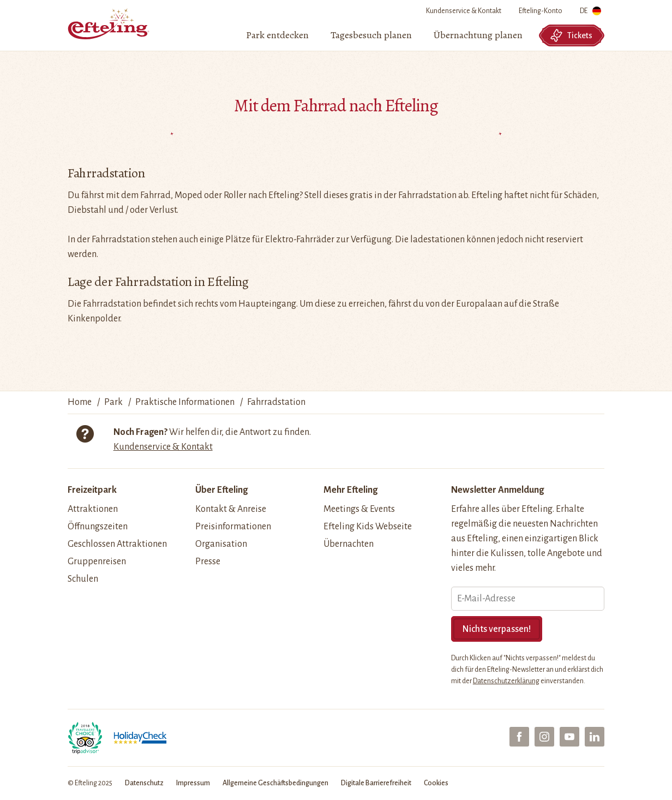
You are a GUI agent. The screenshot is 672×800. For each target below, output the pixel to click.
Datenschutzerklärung (506, 681)
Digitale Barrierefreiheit (376, 783)
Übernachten (349, 544)
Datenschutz (144, 783)
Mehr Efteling (350, 490)
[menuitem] (277, 35)
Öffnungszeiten (98, 527)
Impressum (193, 783)
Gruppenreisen (97, 562)
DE (590, 13)
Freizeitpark (92, 490)
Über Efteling (221, 490)
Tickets (571, 35)
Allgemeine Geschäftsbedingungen (275, 783)
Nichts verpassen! (497, 629)
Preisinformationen (233, 527)
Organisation (221, 544)
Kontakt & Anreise (231, 509)
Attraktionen (93, 509)
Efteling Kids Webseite (368, 527)
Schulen (83, 579)
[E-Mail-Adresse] (528, 599)
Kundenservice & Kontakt (464, 11)
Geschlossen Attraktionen (117, 544)
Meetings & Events (359, 509)
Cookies (436, 783)
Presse (208, 562)
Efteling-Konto (541, 11)
